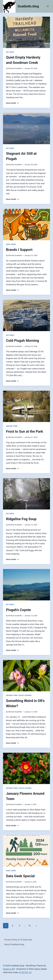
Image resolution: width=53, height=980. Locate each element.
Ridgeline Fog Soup (21, 519)
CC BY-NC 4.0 (25, 972)
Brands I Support (19, 250)
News (14, 244)
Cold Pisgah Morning (22, 341)
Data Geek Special (20, 876)
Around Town (12, 426)
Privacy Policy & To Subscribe (18, 940)
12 (29, 926)
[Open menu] (48, 6)
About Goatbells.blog (14, 944)
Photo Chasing (25, 695)
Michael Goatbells (15, 68)
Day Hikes (10, 52)
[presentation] (26, 32)
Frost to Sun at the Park (25, 431)
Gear (8, 244)
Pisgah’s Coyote (18, 610)
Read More (12, 103)
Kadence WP (9, 969)
